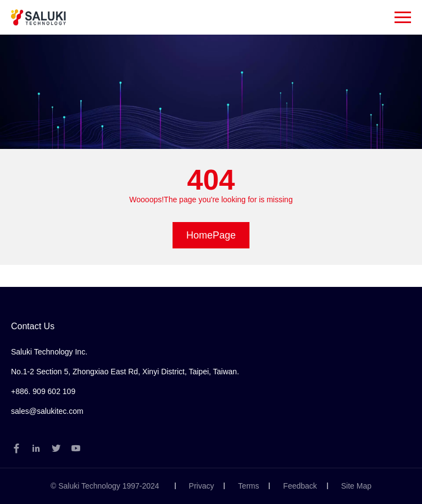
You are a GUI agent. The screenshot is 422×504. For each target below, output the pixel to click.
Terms (248, 486)
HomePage (211, 235)
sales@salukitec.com (47, 411)
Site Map (356, 486)
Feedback (300, 486)
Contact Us (33, 326)
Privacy (202, 486)
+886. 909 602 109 (43, 391)
